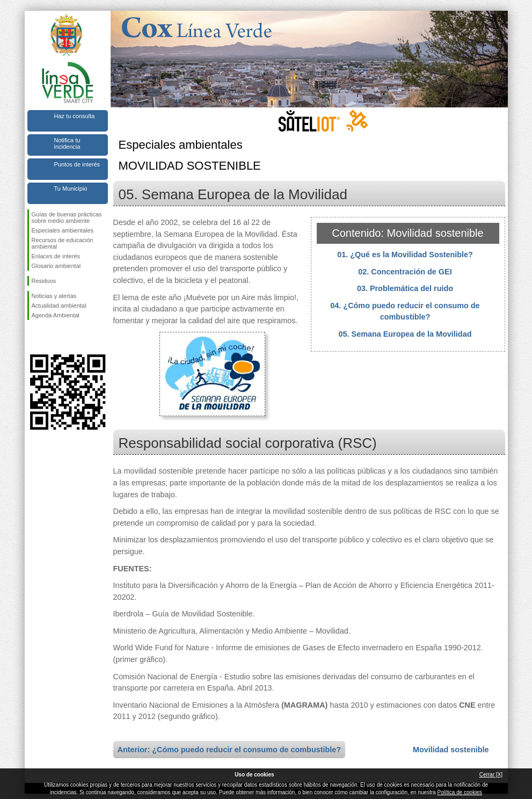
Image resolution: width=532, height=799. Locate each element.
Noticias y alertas (54, 296)
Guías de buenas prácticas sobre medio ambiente (67, 217)
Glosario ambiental (56, 266)
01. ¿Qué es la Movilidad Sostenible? (405, 255)
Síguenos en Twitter (52, 337)
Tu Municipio (71, 188)
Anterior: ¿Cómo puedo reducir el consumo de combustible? (229, 750)
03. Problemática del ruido (405, 288)
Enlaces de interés (56, 256)
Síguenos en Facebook (34, 337)
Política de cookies (460, 792)
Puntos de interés (77, 164)
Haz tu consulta (75, 116)
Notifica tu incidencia (67, 143)
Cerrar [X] (491, 775)
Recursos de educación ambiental (63, 243)
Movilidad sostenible (451, 750)
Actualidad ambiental (59, 306)
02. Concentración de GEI (405, 272)
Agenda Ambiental (56, 315)
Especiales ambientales (63, 230)
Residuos (44, 281)
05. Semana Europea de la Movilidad (405, 334)
